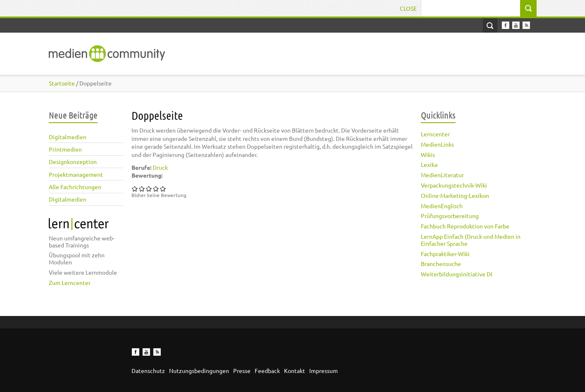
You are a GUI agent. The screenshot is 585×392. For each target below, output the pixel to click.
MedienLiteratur (442, 175)
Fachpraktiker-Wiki (445, 254)
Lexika (429, 164)
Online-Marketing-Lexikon (455, 195)
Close (408, 8)
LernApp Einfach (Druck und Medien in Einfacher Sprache (471, 240)
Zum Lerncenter (70, 283)
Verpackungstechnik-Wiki (454, 185)
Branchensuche (441, 264)
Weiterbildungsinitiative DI (457, 274)
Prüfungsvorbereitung (450, 216)
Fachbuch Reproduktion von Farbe (465, 226)
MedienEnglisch (442, 206)
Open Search (490, 25)
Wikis (428, 154)
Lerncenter (435, 134)
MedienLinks (437, 144)
